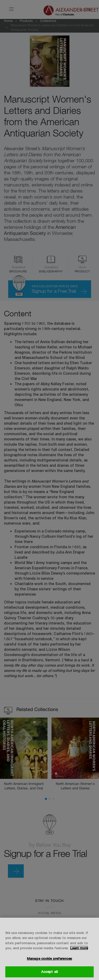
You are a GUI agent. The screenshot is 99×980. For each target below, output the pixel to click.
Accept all (49, 972)
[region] (49, 949)
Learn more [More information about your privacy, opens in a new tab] (79, 948)
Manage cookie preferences (49, 958)
